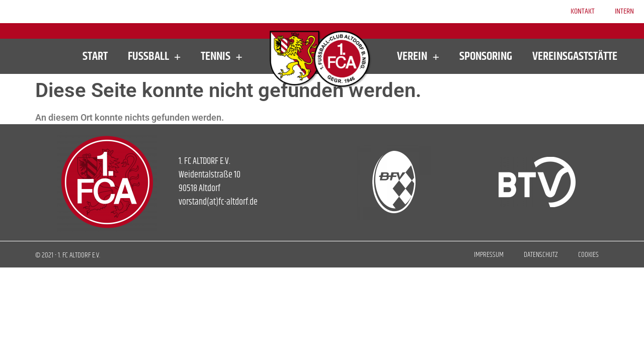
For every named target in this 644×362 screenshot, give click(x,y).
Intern (624, 11)
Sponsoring (486, 56)
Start (95, 56)
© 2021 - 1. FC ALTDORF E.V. (68, 255)
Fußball (154, 56)
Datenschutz (541, 255)
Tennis (222, 56)
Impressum (489, 255)
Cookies (588, 255)
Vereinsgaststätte (575, 56)
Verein (418, 56)
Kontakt (583, 11)
